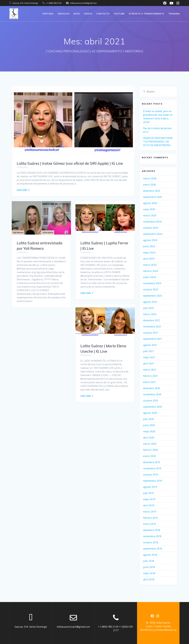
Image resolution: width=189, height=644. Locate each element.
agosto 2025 (150, 203)
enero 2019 (149, 524)
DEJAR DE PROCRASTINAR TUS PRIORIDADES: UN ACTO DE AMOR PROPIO (158, 142)
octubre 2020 (151, 401)
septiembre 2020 (153, 407)
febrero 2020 (150, 450)
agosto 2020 (150, 413)
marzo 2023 (150, 314)
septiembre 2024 (153, 234)
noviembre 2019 (152, 468)
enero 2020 (149, 456)
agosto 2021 (150, 345)
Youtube (119, 14)
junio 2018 (149, 567)
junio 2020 (149, 425)
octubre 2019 (151, 475)
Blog (77, 14)
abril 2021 (149, 364)
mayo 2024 (149, 252)
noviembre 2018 (152, 536)
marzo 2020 (150, 444)
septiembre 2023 (153, 296)
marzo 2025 (150, 215)
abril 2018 (149, 579)
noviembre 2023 (152, 283)
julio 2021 (148, 351)
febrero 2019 (150, 518)
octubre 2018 (151, 542)
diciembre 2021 (152, 320)
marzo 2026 (150, 178)
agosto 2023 (150, 302)
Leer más (22, 190)
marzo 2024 (150, 265)
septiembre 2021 (153, 339)
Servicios (64, 14)
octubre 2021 (151, 333)
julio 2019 (148, 493)
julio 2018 (148, 561)
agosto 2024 (150, 240)
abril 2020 (149, 438)
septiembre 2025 (153, 197)
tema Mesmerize (167, 630)
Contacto (103, 14)
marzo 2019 (150, 512)
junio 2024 (149, 246)
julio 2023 (148, 308)
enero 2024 (149, 277)
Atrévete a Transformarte (146, 14)
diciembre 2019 (152, 462)
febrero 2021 (150, 376)
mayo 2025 (149, 209)
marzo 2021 (150, 370)
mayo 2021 (149, 357)
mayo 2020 (149, 431)
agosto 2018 (150, 555)
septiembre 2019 (153, 481)
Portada (48, 14)
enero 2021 (149, 382)
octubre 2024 (151, 228)
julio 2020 (148, 419)
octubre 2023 (151, 289)
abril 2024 (149, 259)
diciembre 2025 (152, 191)
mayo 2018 (149, 573)
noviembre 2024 (152, 222)
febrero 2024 (150, 271)
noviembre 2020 (152, 394)
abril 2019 (149, 505)
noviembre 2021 (152, 327)
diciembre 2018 (152, 530)
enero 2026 (149, 185)
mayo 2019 (149, 499)
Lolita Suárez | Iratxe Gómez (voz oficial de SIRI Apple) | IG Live (70, 163)
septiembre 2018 (153, 549)
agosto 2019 (150, 487)
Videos (88, 14)
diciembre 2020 (152, 388)
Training (174, 14)
